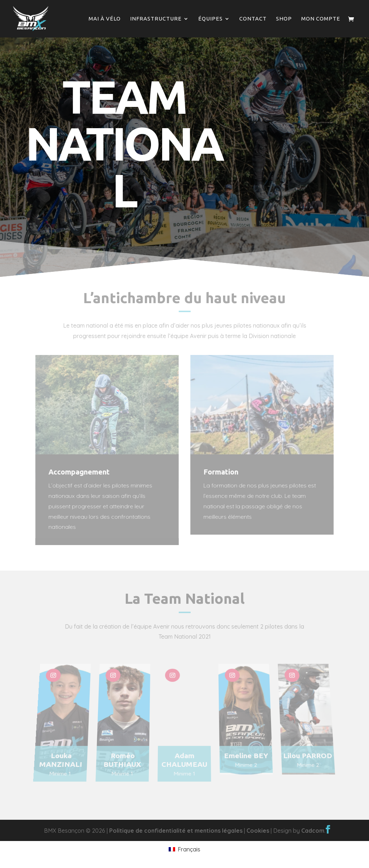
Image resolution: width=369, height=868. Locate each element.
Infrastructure (156, 19)
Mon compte (321, 19)
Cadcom (313, 831)
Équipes (210, 19)
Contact (253, 19)
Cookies (258, 831)
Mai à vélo (105, 19)
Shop (284, 19)
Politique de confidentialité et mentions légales (176, 831)
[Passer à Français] (184, 849)
